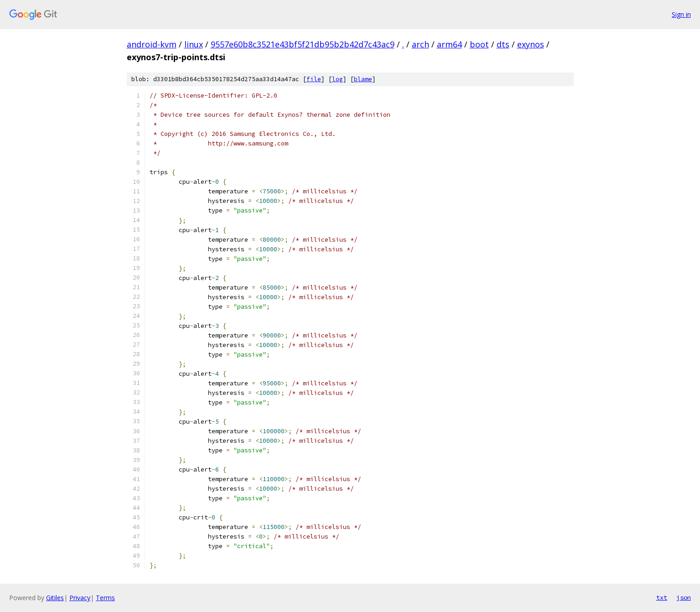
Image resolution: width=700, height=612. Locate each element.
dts (503, 44)
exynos (531, 44)
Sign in (681, 14)
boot (479, 44)
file (314, 79)
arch (420, 44)
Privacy (80, 598)
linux (194, 44)
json (684, 597)
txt (662, 597)
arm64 (449, 44)
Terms (105, 598)
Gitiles (55, 598)
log (337, 79)
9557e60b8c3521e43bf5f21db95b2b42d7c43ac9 (303, 44)
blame (363, 79)
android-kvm (152, 44)
